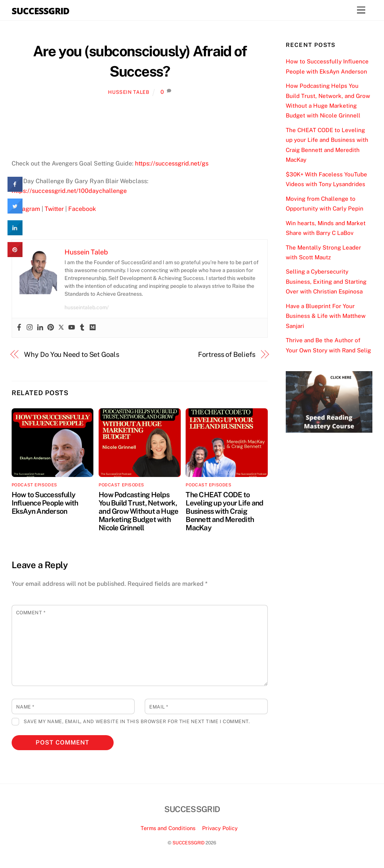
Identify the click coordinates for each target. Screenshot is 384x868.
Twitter (54, 209)
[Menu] (361, 10)
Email (159, 707)
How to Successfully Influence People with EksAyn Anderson (45, 503)
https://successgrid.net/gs (172, 163)
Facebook (82, 209)
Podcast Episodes (34, 485)
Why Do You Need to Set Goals (71, 354)
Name (25, 707)
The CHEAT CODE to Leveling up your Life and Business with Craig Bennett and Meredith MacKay (224, 511)
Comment (31, 613)
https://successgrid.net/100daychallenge (69, 191)
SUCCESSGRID (188, 843)
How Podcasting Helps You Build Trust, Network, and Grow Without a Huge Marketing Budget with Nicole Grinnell (138, 511)
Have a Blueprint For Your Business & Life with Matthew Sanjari (326, 316)
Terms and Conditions (168, 828)
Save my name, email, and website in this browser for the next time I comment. (137, 721)
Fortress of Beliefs (226, 354)
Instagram (26, 209)
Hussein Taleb (129, 92)
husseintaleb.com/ (87, 307)
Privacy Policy (220, 828)
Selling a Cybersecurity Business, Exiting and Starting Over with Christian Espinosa (326, 281)
